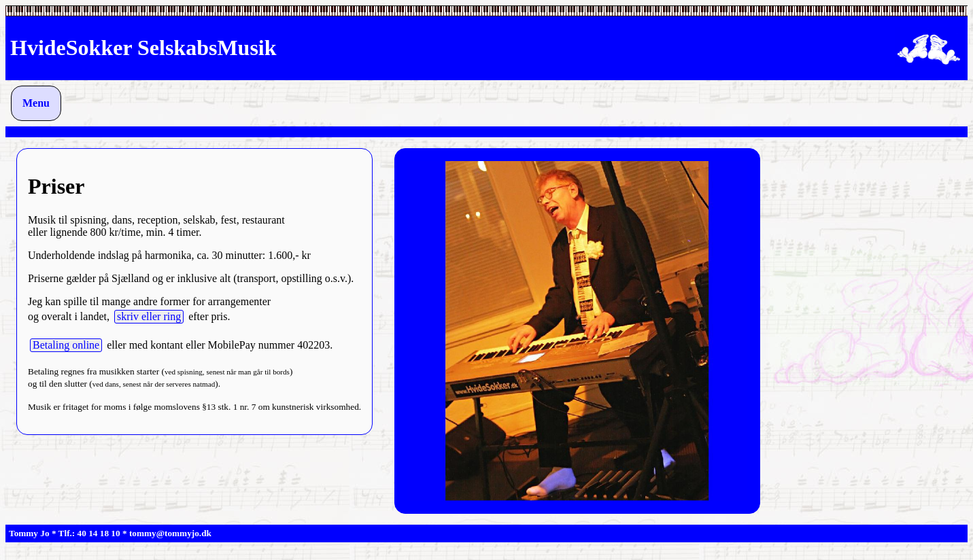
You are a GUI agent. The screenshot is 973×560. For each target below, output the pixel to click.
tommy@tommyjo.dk (170, 533)
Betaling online (66, 345)
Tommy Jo (29, 533)
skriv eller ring (149, 316)
